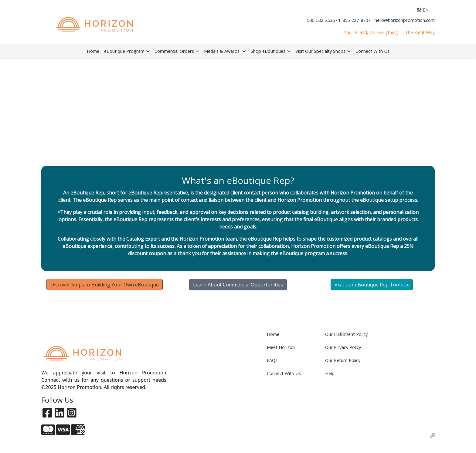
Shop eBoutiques (268, 51)
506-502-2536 (321, 20)
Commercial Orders (174, 51)
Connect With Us (372, 51)
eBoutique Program (124, 51)
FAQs (272, 360)
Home (93, 51)
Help (330, 373)
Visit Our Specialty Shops (320, 51)
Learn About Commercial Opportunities (238, 285)
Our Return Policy (343, 360)
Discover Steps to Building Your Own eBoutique (105, 285)
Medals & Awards (222, 51)
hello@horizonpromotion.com (405, 20)
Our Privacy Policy (343, 347)
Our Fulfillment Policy (346, 334)
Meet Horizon (281, 347)
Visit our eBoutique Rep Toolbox (372, 285)
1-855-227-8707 (354, 20)
